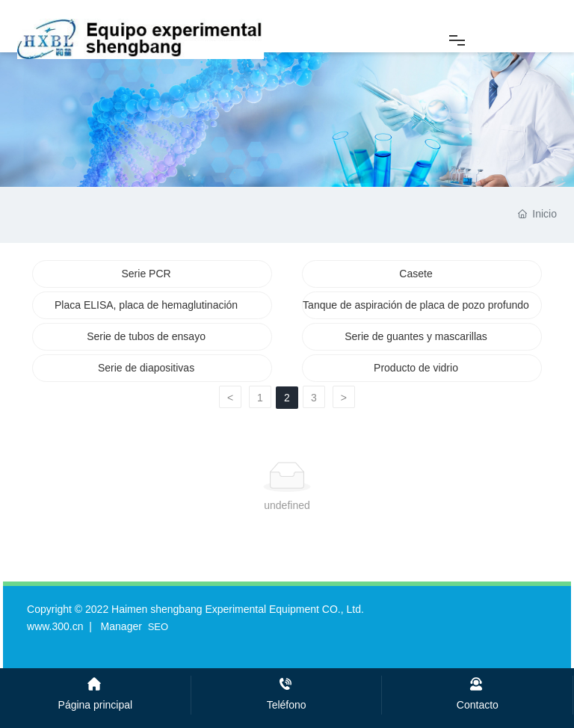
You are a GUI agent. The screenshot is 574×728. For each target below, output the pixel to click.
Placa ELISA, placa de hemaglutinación (146, 305)
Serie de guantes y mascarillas (416, 336)
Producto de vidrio (416, 368)
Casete (416, 274)
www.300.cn (55, 626)
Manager (121, 626)
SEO (158, 627)
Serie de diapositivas (146, 368)
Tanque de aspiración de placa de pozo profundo (416, 305)
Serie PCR (146, 274)
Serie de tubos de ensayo (146, 336)
